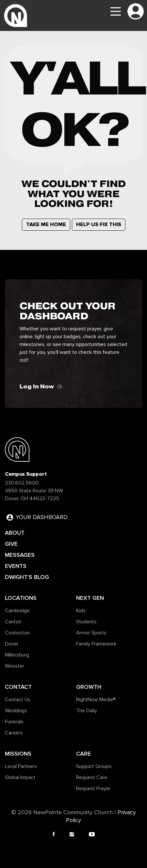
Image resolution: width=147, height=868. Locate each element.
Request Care (92, 777)
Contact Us (18, 700)
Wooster (15, 666)
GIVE (11, 544)
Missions (18, 754)
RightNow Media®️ (96, 700)
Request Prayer (93, 788)
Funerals (14, 722)
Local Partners (21, 766)
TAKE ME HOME (46, 224)
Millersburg (17, 655)
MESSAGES (20, 555)
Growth (89, 687)
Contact (18, 687)
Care (83, 754)
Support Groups (94, 766)
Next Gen (90, 598)
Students (86, 622)
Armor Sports (91, 633)
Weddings (16, 711)
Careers (14, 733)
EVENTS (16, 566)
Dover (12, 644)
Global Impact (20, 777)
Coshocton (17, 633)
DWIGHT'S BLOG (27, 577)
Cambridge (17, 611)
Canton (13, 622)
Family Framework (96, 644)
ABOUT (15, 533)
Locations (21, 598)
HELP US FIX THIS (99, 224)
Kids (81, 611)
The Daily (87, 711)
